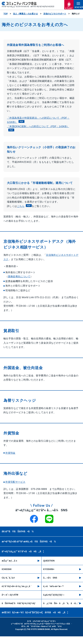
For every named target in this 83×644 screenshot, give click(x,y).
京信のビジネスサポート (55, 14)
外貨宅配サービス (15, 482)
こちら (24, 206)
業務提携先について (19, 276)
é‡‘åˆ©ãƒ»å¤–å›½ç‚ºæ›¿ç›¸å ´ (17, 586)
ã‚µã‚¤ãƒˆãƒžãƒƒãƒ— (54, 595)
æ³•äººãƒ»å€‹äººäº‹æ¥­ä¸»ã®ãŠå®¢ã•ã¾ (29, 541)
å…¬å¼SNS (50, 578)
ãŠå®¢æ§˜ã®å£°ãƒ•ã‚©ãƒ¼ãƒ (19, 603)
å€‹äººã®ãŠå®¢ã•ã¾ (18, 531)
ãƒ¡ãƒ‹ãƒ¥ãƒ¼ (78, 7)
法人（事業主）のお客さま (25, 14)
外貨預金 (10, 453)
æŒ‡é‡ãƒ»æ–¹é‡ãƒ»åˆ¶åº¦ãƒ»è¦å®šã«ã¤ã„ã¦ (35, 612)
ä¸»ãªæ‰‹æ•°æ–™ (54, 586)
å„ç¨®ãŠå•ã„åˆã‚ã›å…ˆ (61, 603)
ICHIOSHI (7, 569)
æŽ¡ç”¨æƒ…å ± (9, 561)
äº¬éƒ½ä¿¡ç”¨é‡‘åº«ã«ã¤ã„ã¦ (23, 551)
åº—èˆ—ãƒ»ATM (10, 595)
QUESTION (49, 561)
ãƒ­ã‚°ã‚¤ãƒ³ (69, 7)
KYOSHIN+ (49, 569)
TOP (6, 14)
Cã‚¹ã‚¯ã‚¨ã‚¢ (8, 578)
